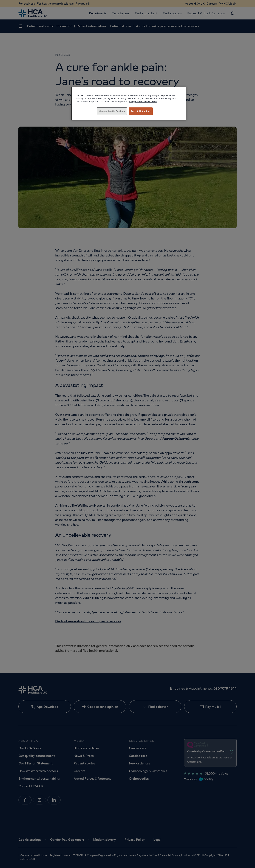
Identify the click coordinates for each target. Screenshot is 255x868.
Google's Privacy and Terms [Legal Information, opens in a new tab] (143, 102)
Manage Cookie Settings (112, 111)
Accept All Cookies (141, 111)
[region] (129, 103)
